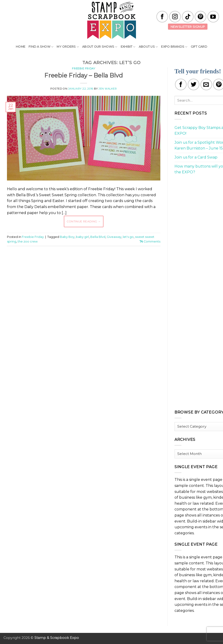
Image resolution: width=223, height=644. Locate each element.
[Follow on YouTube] (213, 17)
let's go (128, 237)
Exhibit (128, 47)
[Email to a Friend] (206, 84)
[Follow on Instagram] (175, 17)
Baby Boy (67, 237)
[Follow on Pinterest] (200, 17)
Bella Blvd (98, 237)
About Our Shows (100, 47)
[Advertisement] (91, 264)
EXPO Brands (174, 47)
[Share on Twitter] (194, 84)
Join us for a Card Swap (196, 157)
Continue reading (84, 221)
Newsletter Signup (188, 27)
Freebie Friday (84, 68)
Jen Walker (108, 89)
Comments (150, 241)
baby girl (82, 237)
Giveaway (114, 237)
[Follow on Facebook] (162, 17)
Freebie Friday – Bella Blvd (84, 75)
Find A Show (41, 47)
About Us (148, 47)
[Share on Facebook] (181, 84)
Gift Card (199, 47)
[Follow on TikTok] (188, 17)
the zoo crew (28, 241)
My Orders (68, 47)
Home (21, 47)
